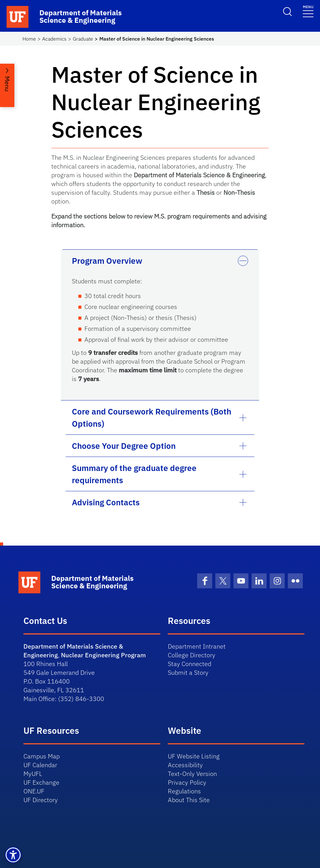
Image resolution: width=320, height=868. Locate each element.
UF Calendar (40, 765)
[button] (13, 855)
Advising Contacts (106, 502)
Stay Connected (190, 664)
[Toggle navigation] (308, 11)
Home (29, 39)
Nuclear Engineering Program (103, 655)
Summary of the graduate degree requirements (134, 474)
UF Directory (41, 800)
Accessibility (185, 765)
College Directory (192, 655)
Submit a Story (188, 672)
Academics (54, 39)
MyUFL (33, 774)
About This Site (189, 800)
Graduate (83, 39)
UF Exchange (41, 782)
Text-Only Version (192, 774)
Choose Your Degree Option (124, 446)
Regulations (184, 791)
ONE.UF (34, 791)
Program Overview (107, 261)
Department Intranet (197, 646)
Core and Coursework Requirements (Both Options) (152, 417)
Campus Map (42, 756)
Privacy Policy (187, 782)
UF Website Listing (194, 756)
